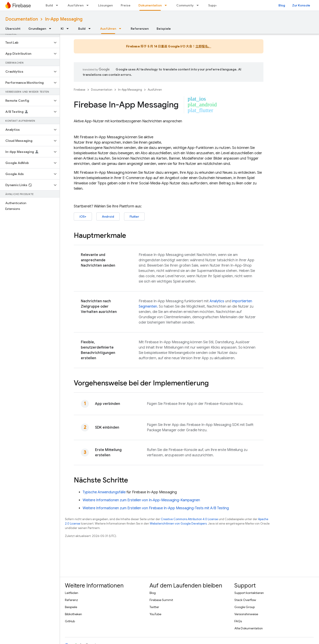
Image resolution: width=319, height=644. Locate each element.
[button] (26, 43)
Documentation (22, 19)
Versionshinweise (246, 614)
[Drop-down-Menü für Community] (199, 5)
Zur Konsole (301, 5)
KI (62, 29)
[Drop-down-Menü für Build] (58, 5)
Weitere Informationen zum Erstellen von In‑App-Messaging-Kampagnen (141, 500)
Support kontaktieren (249, 593)
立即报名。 (203, 46)
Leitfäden (72, 593)
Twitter (154, 607)
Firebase (80, 90)
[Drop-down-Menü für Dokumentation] (167, 5)
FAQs (238, 621)
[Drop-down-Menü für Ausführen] (89, 5)
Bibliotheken (73, 614)
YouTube (155, 614)
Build (49, 5)
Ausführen (76, 5)
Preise (126, 5)
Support (214, 5)
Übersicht (13, 29)
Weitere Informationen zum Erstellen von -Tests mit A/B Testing (156, 508)
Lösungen (105, 5)
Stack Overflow (245, 600)
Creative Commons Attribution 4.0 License (189, 519)
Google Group (245, 607)
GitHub (70, 621)
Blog (282, 5)
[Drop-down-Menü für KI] (69, 29)
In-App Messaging (64, 19)
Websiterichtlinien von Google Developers (178, 524)
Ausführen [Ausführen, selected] (108, 29)
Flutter (134, 217)
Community (185, 5)
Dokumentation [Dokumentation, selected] (150, 5)
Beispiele (164, 29)
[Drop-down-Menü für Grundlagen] (51, 29)
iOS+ (83, 217)
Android (108, 217)
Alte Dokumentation (249, 628)
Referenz (71, 600)
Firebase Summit (161, 600)
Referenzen (140, 29)
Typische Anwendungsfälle (104, 492)
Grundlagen (37, 29)
